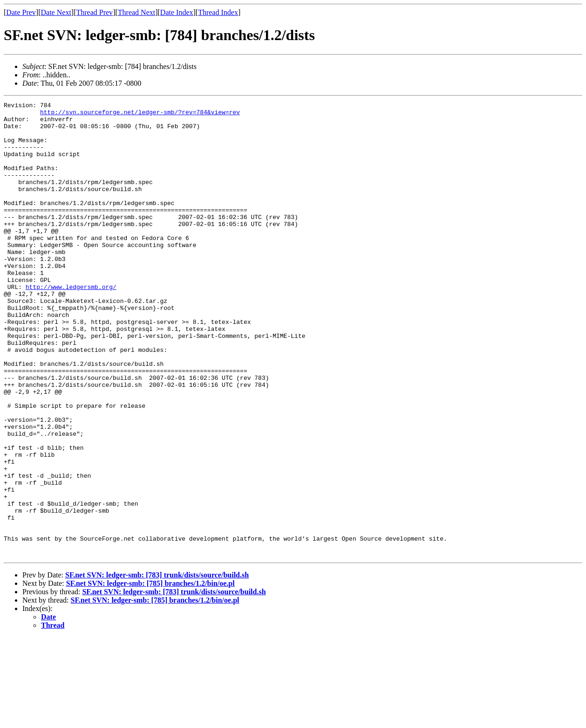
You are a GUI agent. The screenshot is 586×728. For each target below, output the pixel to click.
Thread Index (218, 12)
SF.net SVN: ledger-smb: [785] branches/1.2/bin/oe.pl (150, 674)
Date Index (177, 12)
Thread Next (136, 12)
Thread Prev (94, 12)
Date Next (56, 12)
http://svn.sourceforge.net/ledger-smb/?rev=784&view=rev (140, 115)
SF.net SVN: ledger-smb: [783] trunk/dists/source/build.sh (157, 666)
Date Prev (21, 12)
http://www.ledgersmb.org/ (71, 324)
